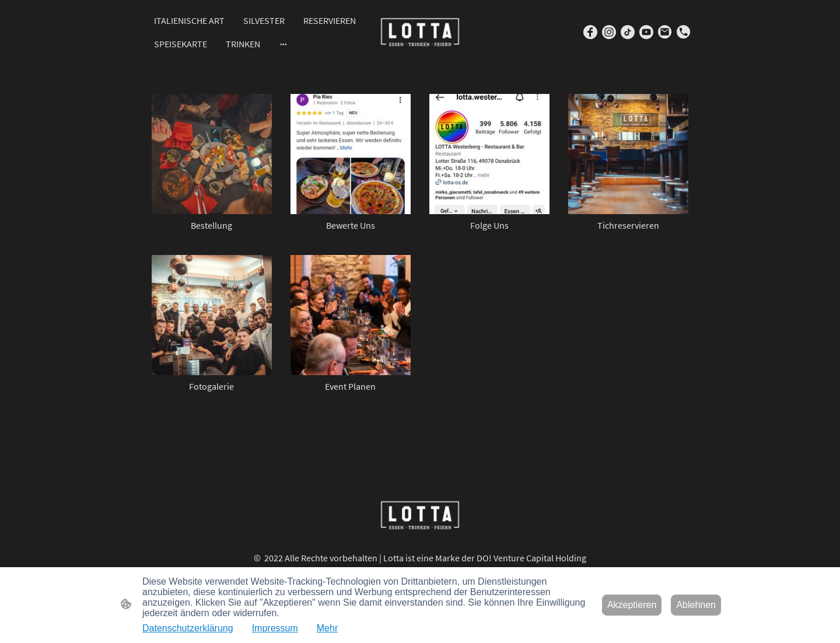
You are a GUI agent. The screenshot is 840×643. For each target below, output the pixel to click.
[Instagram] (609, 32)
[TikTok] (628, 32)
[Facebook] (590, 32)
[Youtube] (646, 32)
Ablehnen (696, 605)
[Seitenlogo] (420, 32)
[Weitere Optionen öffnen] (283, 44)
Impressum (275, 628)
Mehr (327, 628)
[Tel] (684, 32)
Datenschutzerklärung (188, 628)
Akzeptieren (632, 605)
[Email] (665, 32)
